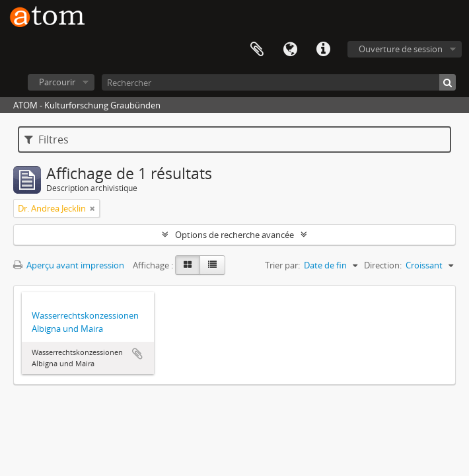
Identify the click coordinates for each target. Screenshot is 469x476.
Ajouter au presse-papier (137, 354)
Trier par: (282, 265)
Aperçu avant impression (69, 265)
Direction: (383, 265)
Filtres (47, 139)
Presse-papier (257, 50)
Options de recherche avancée (234, 235)
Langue (290, 50)
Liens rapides (323, 50)
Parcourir (57, 82)
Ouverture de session (401, 49)
